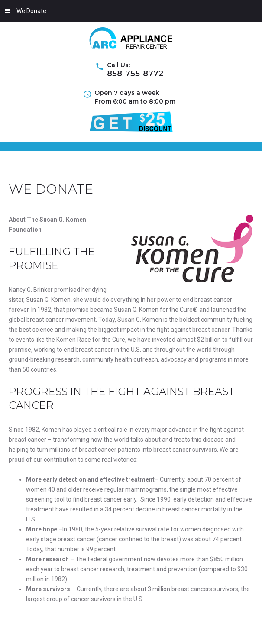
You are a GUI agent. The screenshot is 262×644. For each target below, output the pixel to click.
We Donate (26, 11)
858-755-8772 (135, 74)
